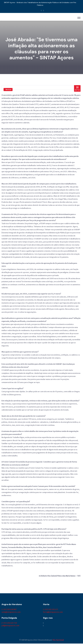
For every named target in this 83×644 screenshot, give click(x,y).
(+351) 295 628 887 (9, 610)
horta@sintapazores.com (53, 613)
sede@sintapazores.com (11, 613)
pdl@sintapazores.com (10, 626)
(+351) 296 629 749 (9, 623)
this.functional (58, 640)
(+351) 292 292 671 (51, 610)
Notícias (8, 90)
